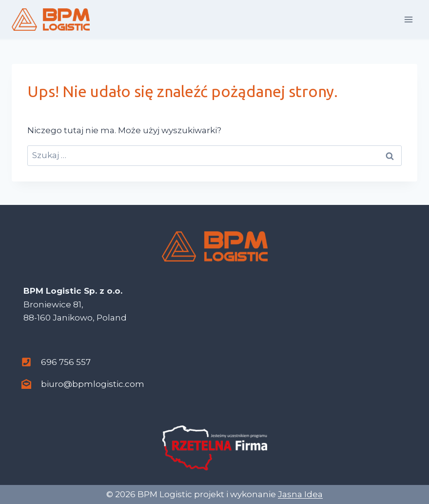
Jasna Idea (300, 494)
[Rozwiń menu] (408, 19)
